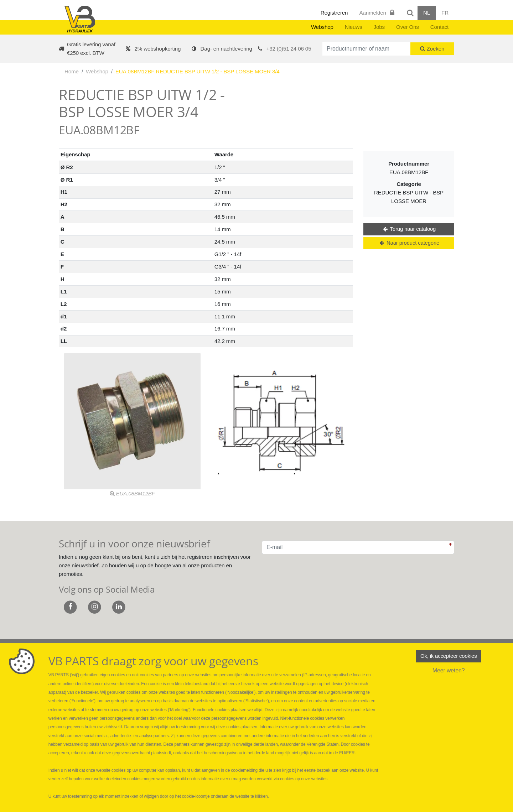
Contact (439, 27)
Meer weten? (449, 672)
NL (427, 13)
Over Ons (408, 27)
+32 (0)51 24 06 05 (289, 49)
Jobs (379, 27)
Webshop (322, 27)
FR (445, 13)
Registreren (334, 13)
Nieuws (354, 27)
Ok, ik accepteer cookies (449, 657)
